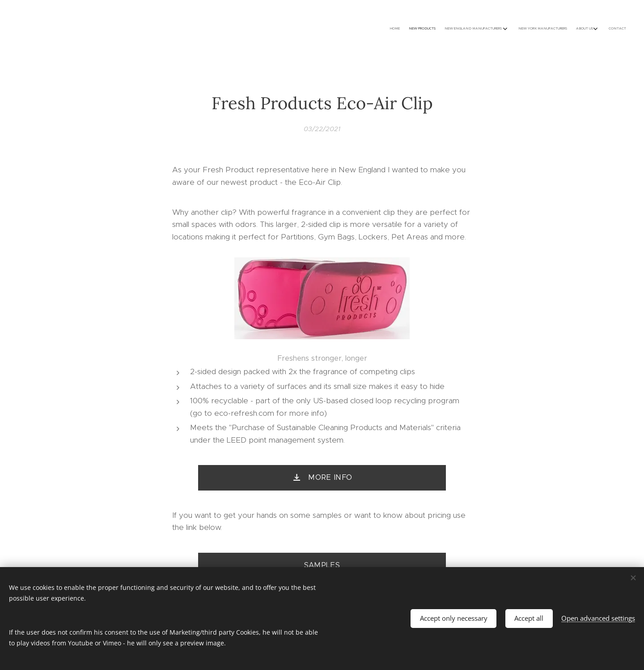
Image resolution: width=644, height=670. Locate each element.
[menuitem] (569, 29)
